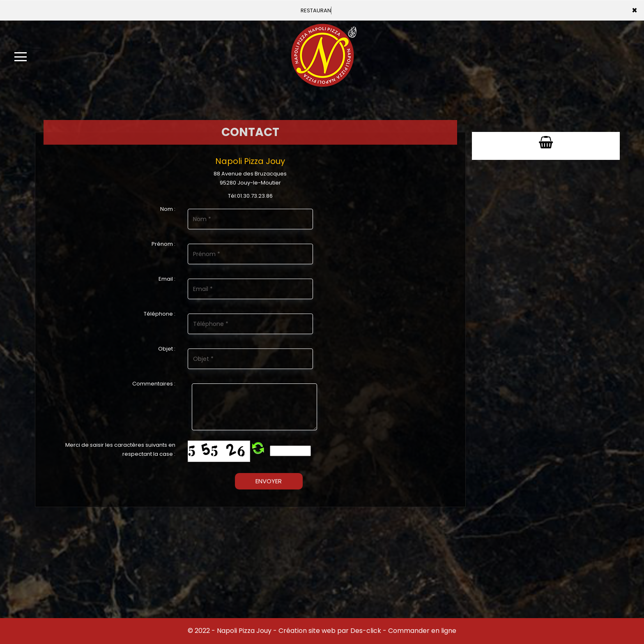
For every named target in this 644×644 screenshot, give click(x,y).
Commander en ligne (422, 631)
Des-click (366, 631)
